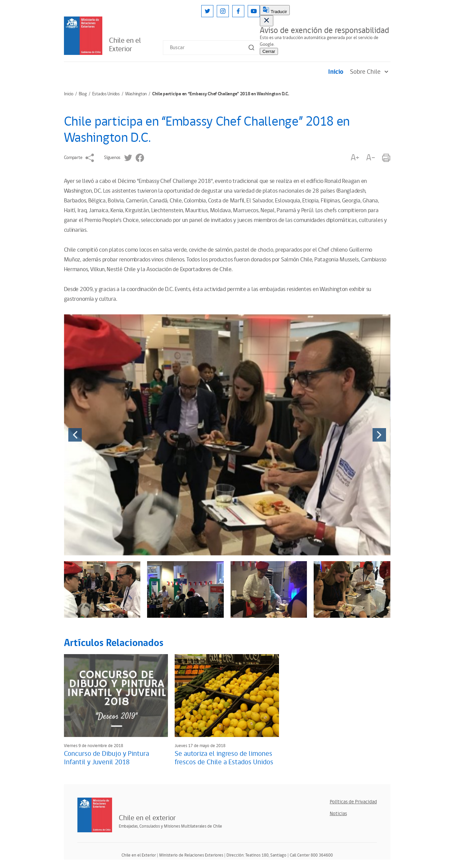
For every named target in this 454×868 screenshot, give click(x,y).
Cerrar (269, 51)
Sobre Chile (370, 72)
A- (371, 158)
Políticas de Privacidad (353, 802)
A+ (355, 158)
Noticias (338, 814)
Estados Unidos (106, 94)
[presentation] (75, 435)
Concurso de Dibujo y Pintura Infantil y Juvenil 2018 (107, 758)
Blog (83, 94)
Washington (136, 94)
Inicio (336, 72)
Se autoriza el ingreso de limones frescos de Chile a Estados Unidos (224, 758)
